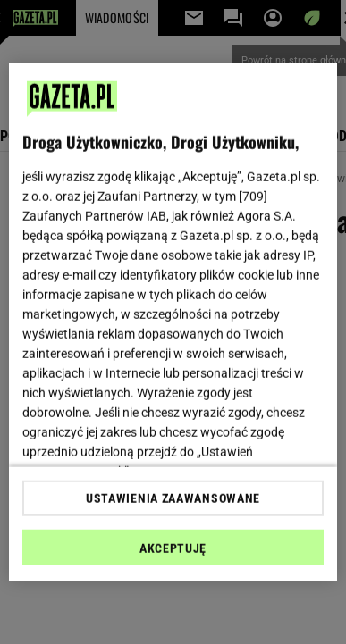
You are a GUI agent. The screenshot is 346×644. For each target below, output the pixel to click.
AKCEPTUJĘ (173, 548)
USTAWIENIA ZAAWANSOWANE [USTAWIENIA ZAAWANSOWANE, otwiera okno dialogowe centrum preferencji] (173, 498)
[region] (173, 322)
